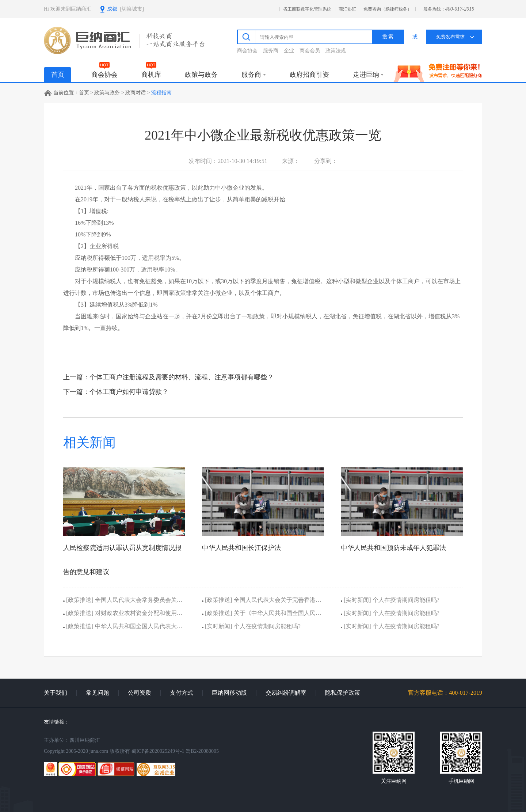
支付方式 (182, 693)
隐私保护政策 (343, 693)
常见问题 (98, 693)
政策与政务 (107, 93)
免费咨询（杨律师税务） (388, 9)
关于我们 (56, 693)
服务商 (271, 51)
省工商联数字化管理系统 (307, 9)
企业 (289, 51)
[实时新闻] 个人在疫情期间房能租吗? (251, 626)
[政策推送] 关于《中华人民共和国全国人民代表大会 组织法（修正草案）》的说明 (262, 615)
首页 (58, 75)
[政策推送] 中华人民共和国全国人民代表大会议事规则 (123, 628)
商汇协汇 (347, 9)
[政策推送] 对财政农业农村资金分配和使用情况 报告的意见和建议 (123, 615)
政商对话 (136, 93)
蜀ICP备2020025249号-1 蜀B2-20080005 (175, 751)
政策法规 (336, 51)
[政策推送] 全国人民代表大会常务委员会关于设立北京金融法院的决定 (123, 602)
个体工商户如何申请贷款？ (129, 392)
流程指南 (161, 93)
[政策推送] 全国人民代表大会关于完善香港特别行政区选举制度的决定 (262, 602)
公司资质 (140, 693)
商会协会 (247, 51)
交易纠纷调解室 (286, 693)
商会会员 (310, 51)
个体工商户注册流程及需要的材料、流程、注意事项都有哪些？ (182, 377)
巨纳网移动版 (229, 693)
